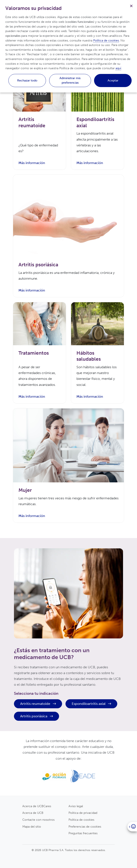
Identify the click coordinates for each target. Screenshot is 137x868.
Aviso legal (76, 806)
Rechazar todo (27, 80)
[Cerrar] (131, 6)
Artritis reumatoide (38, 704)
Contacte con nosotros (38, 820)
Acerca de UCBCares (37, 806)
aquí (118, 68)
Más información (32, 163)
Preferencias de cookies (85, 827)
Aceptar (113, 80)
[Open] (132, 827)
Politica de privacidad (83, 813)
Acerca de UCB (33, 813)
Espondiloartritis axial (91, 704)
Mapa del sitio (32, 827)
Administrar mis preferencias (70, 80)
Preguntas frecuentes (83, 833)
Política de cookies (106, 40)
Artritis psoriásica (37, 716)
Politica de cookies (81, 820)
